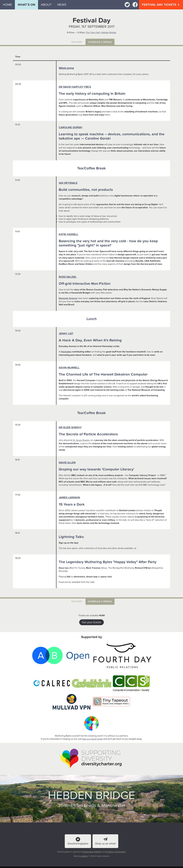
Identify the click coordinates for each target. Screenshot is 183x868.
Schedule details (100, 42)
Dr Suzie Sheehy (70, 428)
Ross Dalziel (68, 277)
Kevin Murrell (69, 368)
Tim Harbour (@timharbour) (115, 852)
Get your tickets (91, 622)
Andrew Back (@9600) (92, 852)
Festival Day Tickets (161, 5)
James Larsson (69, 498)
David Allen (67, 463)
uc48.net (84, 856)
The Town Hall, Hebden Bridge (101, 33)
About (46, 5)
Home (7, 5)
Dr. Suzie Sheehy (81, 440)
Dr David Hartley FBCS (75, 87)
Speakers (77, 42)
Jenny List (66, 334)
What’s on (26, 5)
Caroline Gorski (70, 127)
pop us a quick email (92, 739)
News (62, 5)
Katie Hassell (68, 234)
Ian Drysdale (68, 183)
